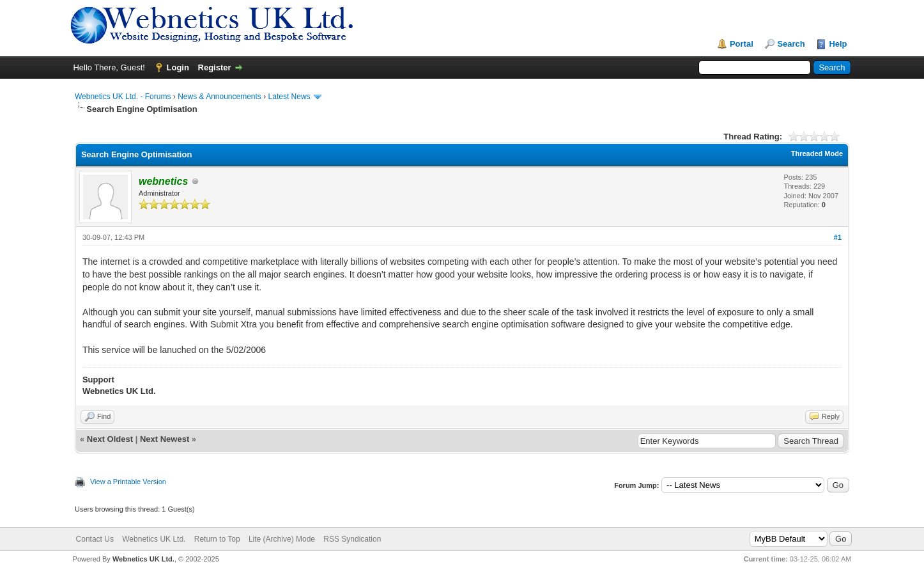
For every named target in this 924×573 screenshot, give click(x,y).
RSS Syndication (352, 539)
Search (791, 44)
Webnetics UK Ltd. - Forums (123, 97)
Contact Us (95, 539)
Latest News (289, 97)
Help (838, 44)
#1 (838, 237)
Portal (742, 44)
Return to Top (217, 539)
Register (215, 67)
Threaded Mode (817, 153)
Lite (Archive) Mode (282, 539)
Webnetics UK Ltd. (154, 539)
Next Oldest (110, 439)
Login (178, 67)
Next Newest (165, 439)
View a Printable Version (128, 482)
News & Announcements (219, 97)
